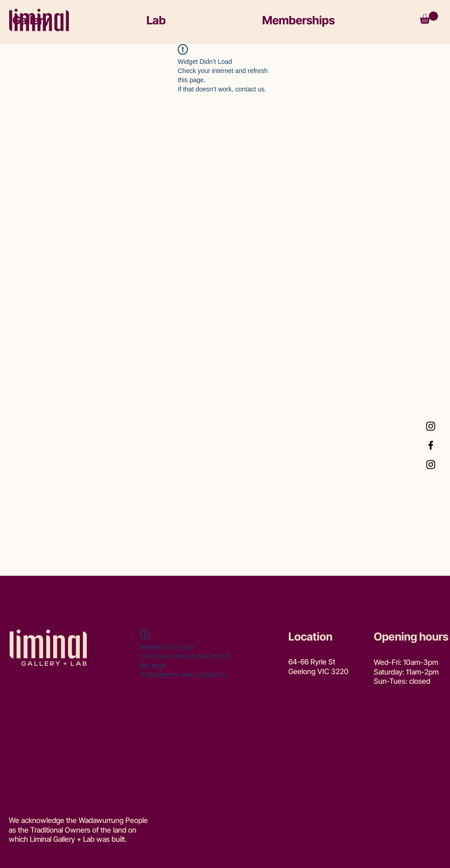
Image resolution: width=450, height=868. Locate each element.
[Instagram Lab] (431, 426)
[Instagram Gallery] (431, 465)
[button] (71, 20)
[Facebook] (431, 445)
